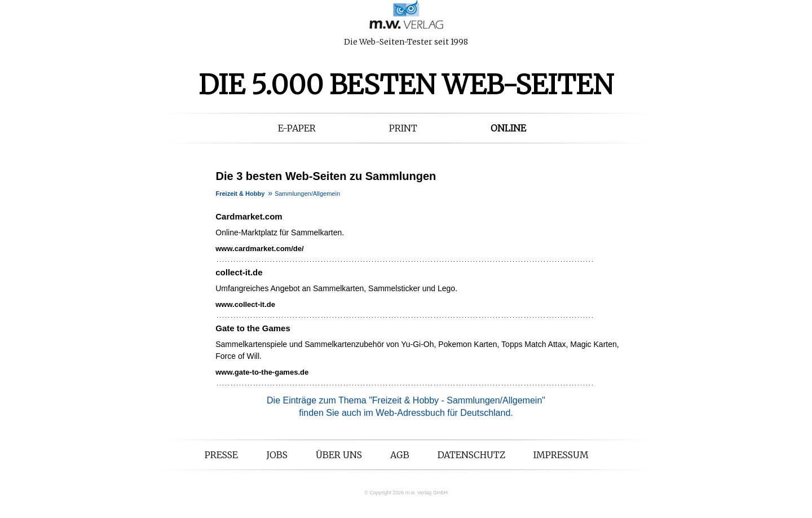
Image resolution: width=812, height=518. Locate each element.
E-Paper (297, 128)
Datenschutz (471, 455)
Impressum (561, 455)
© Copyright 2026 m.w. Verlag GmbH (406, 493)
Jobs (277, 455)
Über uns (339, 455)
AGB (400, 455)
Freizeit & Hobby (240, 194)
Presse (221, 455)
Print (403, 128)
